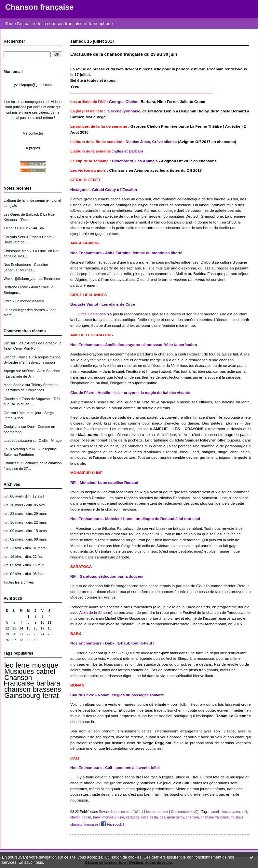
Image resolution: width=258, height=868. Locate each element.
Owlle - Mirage (50, 441)
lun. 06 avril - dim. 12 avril (24, 496)
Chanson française (39, 7)
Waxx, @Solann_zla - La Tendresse (32, 279)
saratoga (133, 817)
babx (97, 817)
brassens (47, 689)
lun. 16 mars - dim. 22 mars (25, 522)
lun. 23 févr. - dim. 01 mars (25, 548)
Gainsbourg (22, 696)
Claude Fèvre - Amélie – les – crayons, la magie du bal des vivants (130, 392)
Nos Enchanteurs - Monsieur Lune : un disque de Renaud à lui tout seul (135, 519)
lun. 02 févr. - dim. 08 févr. (24, 574)
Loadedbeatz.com (18, 441)
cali (244, 812)
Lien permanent (156, 812)
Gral (7, 413)
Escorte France (16, 357)
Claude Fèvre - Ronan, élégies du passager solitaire (117, 695)
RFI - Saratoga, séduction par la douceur (107, 576)
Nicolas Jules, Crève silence (151, 142)
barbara (48, 683)
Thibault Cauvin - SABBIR (24, 228)
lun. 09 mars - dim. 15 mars (25, 531)
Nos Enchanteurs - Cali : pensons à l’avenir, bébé (115, 767)
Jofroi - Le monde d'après (24, 301)
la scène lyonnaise (123, 111)
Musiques (19, 672)
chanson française (84, 824)
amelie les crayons (226, 812)
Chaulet (10, 463)
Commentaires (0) (185, 812)
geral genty (176, 817)
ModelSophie (14, 385)
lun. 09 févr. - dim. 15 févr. (24, 565)
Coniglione (12, 427)
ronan (87, 817)
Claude (9, 399)
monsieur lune (113, 817)
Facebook (112, 824)
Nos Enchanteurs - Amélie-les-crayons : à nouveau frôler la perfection (134, 345)
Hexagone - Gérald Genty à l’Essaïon (104, 189)
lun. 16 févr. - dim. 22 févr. (24, 557)
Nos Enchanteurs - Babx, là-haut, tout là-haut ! (112, 643)
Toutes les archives (19, 582)
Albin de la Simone (95, 612)
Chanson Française (19, 680)
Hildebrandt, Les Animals (135, 161)
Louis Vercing (14, 449)
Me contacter (33, 133)
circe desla (149, 817)
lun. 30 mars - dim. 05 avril (25, 505)
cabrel (46, 672)
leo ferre (17, 665)
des (163, 817)
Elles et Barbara (129, 151)
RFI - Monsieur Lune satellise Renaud (104, 482)
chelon (75, 817)
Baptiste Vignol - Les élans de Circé (103, 304)
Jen (7, 343)
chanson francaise (215, 817)
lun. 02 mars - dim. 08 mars (25, 539)
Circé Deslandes (92, 314)
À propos (33, 148)
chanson (17, 689)
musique (45, 665)
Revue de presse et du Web (120, 812)
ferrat (51, 696)
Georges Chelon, (125, 101)
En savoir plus (31, 862)
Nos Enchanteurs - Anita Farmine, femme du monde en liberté (126, 253)
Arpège (9, 371)
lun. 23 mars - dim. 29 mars (25, 514)
